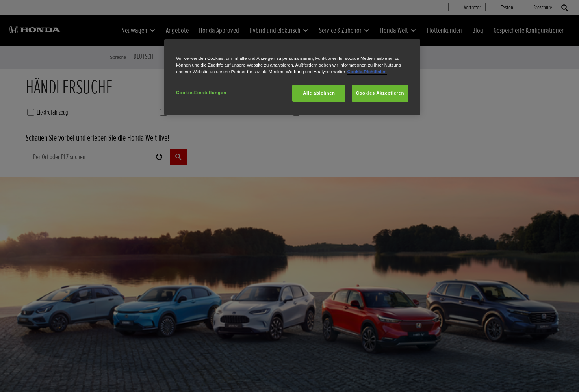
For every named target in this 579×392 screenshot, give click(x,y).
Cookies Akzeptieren (380, 93)
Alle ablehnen (319, 93)
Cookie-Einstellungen (201, 93)
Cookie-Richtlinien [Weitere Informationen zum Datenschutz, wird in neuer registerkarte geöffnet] (367, 72)
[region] (292, 77)
